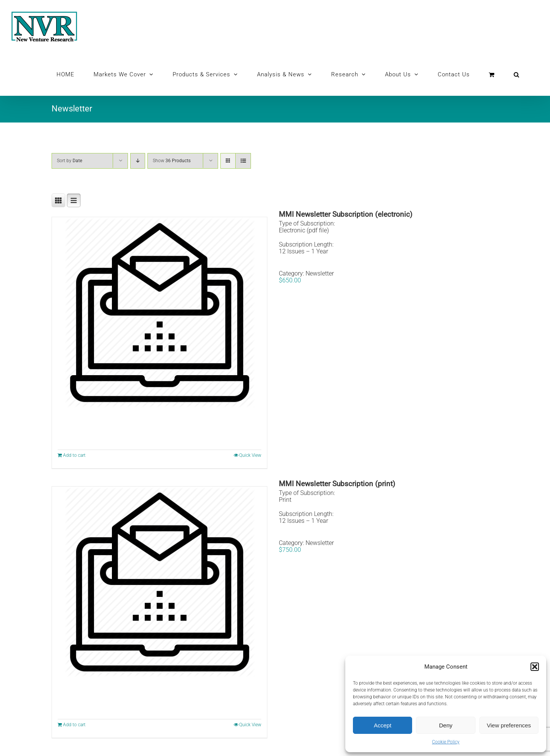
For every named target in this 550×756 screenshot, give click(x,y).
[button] (535, 667)
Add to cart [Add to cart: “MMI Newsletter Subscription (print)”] (74, 725)
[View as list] (243, 161)
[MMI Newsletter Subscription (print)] (159, 582)
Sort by (70, 161)
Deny (446, 725)
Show (172, 161)
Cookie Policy (446, 742)
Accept (383, 725)
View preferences (509, 725)
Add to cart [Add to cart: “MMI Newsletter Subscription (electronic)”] (74, 455)
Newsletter (320, 273)
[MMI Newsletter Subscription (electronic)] (159, 313)
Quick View (250, 455)
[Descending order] (138, 161)
